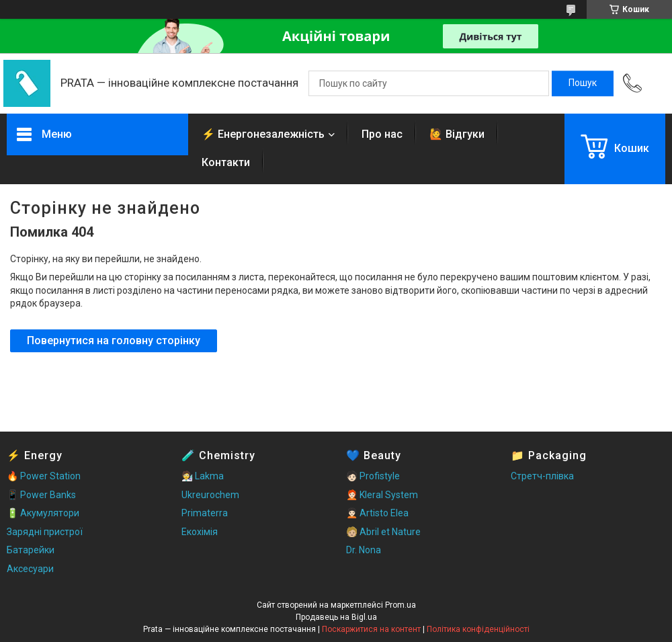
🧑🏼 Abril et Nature (383, 532)
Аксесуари (30, 569)
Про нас (382, 134)
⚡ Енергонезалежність (263, 134)
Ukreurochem (210, 495)
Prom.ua (401, 605)
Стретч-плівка (542, 476)
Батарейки (31, 550)
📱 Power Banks (41, 495)
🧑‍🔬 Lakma (203, 476)
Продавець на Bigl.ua (336, 617)
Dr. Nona (364, 550)
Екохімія (200, 532)
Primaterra (205, 513)
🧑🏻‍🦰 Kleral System (382, 495)
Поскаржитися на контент (371, 629)
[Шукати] (583, 83)
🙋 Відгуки (457, 134)
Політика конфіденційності (478, 629)
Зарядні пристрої (45, 532)
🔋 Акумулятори (43, 513)
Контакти (226, 162)
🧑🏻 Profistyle (373, 476)
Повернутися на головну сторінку (114, 340)
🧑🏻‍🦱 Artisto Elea (377, 513)
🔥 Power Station (44, 476)
